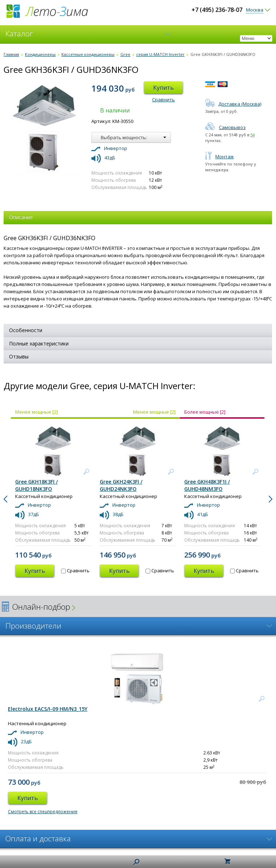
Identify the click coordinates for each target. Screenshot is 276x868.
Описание (21, 217)
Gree (125, 54)
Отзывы (19, 356)
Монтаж (219, 157)
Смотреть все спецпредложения (43, 812)
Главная (11, 54)
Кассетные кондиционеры (88, 54)
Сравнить (163, 100)
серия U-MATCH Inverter (160, 54)
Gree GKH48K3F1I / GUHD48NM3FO (207, 485)
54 (253, 135)
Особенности (26, 330)
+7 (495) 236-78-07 (217, 10)
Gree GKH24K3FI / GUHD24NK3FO (121, 485)
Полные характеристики (39, 343)
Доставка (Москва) (233, 104)
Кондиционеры (40, 54)
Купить (163, 88)
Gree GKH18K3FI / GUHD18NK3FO (36, 485)
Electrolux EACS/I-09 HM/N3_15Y (48, 709)
